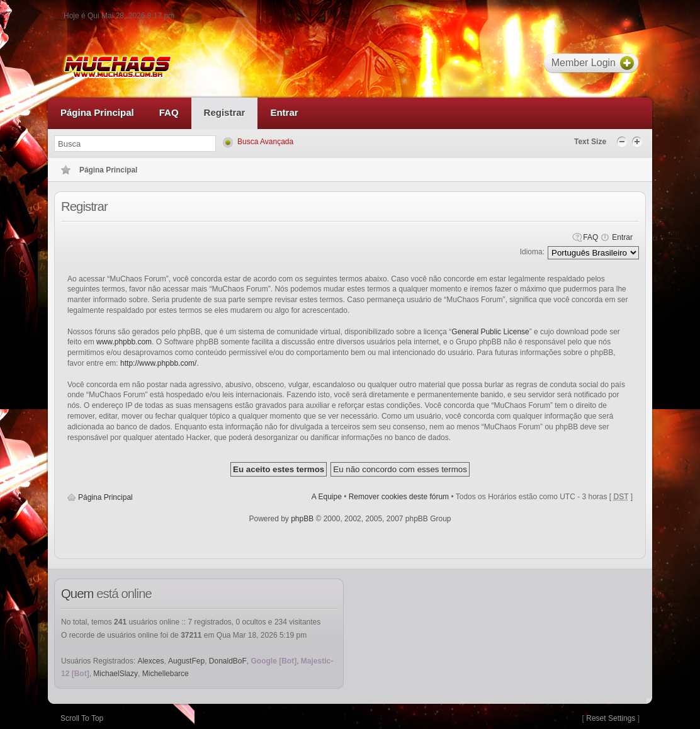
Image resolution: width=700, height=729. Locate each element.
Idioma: (532, 252)
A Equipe (327, 497)
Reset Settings (611, 718)
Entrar (622, 237)
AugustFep (186, 661)
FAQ (590, 237)
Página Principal (105, 497)
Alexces (150, 661)
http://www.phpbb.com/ (158, 363)
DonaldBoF (228, 661)
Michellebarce (166, 674)
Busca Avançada (265, 142)
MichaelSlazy (116, 674)
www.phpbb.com (124, 342)
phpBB (302, 519)
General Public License (490, 332)
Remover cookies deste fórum (399, 497)
